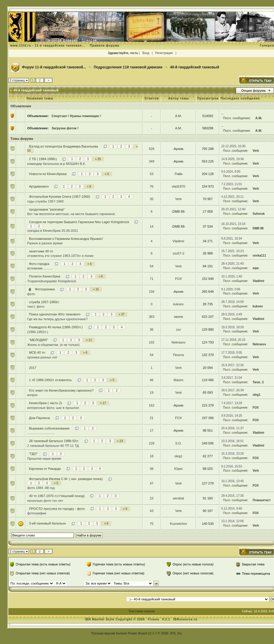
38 (151, 469)
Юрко (178, 469)
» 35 (98, 159)
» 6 (107, 174)
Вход (146, 53)
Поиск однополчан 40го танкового (55, 314)
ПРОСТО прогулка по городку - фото (57, 509)
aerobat (179, 498)
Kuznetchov (178, 524)
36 (151, 329)
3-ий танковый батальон (48, 523)
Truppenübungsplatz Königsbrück (52, 281)
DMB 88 (258, 228)
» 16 (96, 289)
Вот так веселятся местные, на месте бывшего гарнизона (71, 214)
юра (255, 268)
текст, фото (36, 306)
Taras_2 (258, 382)
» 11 (89, 340)
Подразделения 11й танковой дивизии (128, 67)
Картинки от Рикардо (45, 469)
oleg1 (256, 395)
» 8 (89, 187)
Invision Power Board (131, 633)
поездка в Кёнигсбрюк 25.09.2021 (53, 231)
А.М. (179, 116)
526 (151, 149)
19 (151, 392)
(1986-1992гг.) (38, 332)
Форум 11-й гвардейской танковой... (54, 67)
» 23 (120, 441)
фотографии (37, 513)
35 (151, 199)
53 (151, 174)
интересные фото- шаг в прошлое (53, 408)
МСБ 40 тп (37, 352)
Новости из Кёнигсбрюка (48, 174)
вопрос (33, 395)
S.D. (178, 443)
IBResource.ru (185, 619)
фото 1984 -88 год (41, 488)
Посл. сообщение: (237, 118)
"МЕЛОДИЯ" (38, 340)
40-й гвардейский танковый (195, 67)
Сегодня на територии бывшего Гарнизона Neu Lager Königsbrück (79, 222)
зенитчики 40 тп (41, 251)
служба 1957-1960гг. (44, 302)
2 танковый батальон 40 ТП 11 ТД (53, 446)
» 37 (121, 314)
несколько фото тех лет (45, 501)
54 (151, 266)
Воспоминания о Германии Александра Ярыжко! (66, 239)
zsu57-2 (179, 253)
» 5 (112, 380)
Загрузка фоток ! (65, 128)
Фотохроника (45, 289)
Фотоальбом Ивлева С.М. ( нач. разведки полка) (66, 479)
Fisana (154, 619)
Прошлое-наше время (44, 459)
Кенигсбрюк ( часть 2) (45, 403)
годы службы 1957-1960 (45, 201)
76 (151, 186)
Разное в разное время (45, 243)
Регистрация (164, 53)
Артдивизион (39, 186)
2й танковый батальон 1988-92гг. (54, 441)
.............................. (41, 433)
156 (151, 292)
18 (151, 456)
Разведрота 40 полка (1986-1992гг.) (56, 327)
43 (151, 511)
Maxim (178, 380)
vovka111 (259, 256)
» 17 (103, 403)
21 (151, 418)
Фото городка (39, 264)
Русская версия (103, 633)
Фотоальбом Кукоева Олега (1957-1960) (59, 197)
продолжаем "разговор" (47, 209)
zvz (179, 329)
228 (151, 443)
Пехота (178, 355)
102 (151, 342)
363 (151, 317)
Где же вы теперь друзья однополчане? (58, 319)
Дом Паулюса (39, 418)
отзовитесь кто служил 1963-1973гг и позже (60, 256)
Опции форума (253, 91)
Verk (256, 151)
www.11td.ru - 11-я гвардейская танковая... (48, 46)
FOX (179, 279)
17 (151, 430)
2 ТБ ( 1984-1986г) (43, 159)
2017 (33, 368)
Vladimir (178, 241)
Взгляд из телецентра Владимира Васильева (63, 146)
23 (151, 498)
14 (151, 226)
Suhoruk (259, 214)
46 (151, 380)
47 (151, 483)
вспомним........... (40, 268)
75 (151, 524)
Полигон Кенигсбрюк (45, 276)
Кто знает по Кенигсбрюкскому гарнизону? (61, 390)
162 (151, 405)
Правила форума (104, 46)
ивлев (178, 317)
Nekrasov (178, 342)
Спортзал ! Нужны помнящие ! (76, 116)
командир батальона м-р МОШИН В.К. (56, 164)
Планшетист (261, 500)
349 (151, 161)
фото (31, 294)
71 (151, 279)
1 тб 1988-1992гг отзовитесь (50, 380)
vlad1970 (179, 186)
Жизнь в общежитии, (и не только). (54, 345)
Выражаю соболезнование (49, 428)
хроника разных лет (42, 357)
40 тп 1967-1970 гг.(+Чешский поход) (57, 496)
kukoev (179, 304)
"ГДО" (33, 454)
